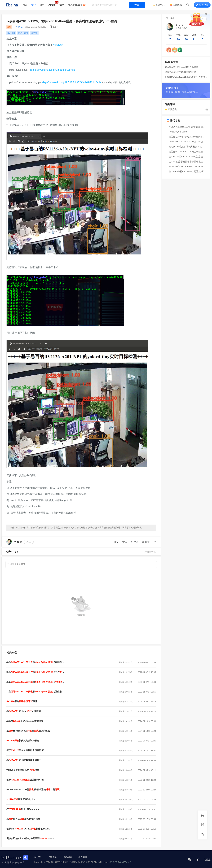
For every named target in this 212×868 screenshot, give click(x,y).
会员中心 (160, 5)
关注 (29, 542)
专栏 (34, 5)
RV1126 (11, 33)
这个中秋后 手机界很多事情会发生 (186, 162)
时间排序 (150, 552)
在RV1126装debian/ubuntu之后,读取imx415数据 (187, 157)
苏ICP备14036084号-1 (121, 862)
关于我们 (38, 857)
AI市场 (52, 5)
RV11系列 (23, 33)
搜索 (137, 5)
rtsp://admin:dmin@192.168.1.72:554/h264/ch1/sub (71, 82)
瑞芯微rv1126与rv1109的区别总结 (186, 152)
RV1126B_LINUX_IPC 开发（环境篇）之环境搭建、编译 (187, 142)
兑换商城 (177, 5)
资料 (42, 5)
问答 (25, 5)
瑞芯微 (34, 33)
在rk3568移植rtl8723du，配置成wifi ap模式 (187, 171)
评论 (134, 542)
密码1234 (58, 45)
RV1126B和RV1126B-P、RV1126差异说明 (187, 167)
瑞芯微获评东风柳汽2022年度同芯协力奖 (187, 137)
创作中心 (202, 5)
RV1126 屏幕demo (178, 132)
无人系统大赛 (75, 5)
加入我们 (83, 857)
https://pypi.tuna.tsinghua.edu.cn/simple (53, 70)
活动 (62, 5)
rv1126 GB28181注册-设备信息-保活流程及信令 (187, 127)
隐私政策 (68, 857)
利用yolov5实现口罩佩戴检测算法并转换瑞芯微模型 (187, 147)
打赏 (146, 542)
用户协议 (53, 857)
